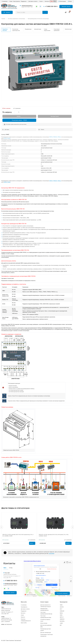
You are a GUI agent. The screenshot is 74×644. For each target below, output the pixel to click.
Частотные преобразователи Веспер (46, 613)
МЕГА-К (62, 617)
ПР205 (9, 138)
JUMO (61, 623)
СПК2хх (59, 137)
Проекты (23, 617)
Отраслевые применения (57, 30)
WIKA (61, 615)
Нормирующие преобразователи (44, 609)
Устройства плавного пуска (45, 620)
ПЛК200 (55, 137)
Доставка (6, 129)
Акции (11, 1)
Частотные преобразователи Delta (46, 617)
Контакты (47, 1)
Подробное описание (5, 30)
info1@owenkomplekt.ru (27, 6)
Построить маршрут (62, 593)
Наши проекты (17, 1)
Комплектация (68, 29)
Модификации (28, 29)
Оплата (41, 129)
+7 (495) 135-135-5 (51, 6)
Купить (19, 116)
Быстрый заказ (55, 116)
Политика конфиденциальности (26, 620)
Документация (38, 29)
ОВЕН (61, 605)
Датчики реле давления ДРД (46, 626)
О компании (5, 1)
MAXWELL (62, 621)
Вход (70, 1)
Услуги (42, 1)
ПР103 (5, 138)
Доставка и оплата (34, 1)
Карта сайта (24, 623)
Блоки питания (44, 623)
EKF (61, 625)
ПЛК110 (51, 137)
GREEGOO (62, 619)
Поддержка (24, 1)
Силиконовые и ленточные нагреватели (47, 635)
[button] (1, 527)
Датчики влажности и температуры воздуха (46, 606)
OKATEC (62, 607)
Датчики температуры (46, 632)
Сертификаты (24, 607)
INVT (61, 609)
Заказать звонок (10, 593)
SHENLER (62, 611)
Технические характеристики (16, 30)
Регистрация (62, 1)
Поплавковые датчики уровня (46, 630)
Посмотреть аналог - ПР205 (19, 120)
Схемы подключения (47, 30)
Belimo (61, 613)
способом (52, 553)
